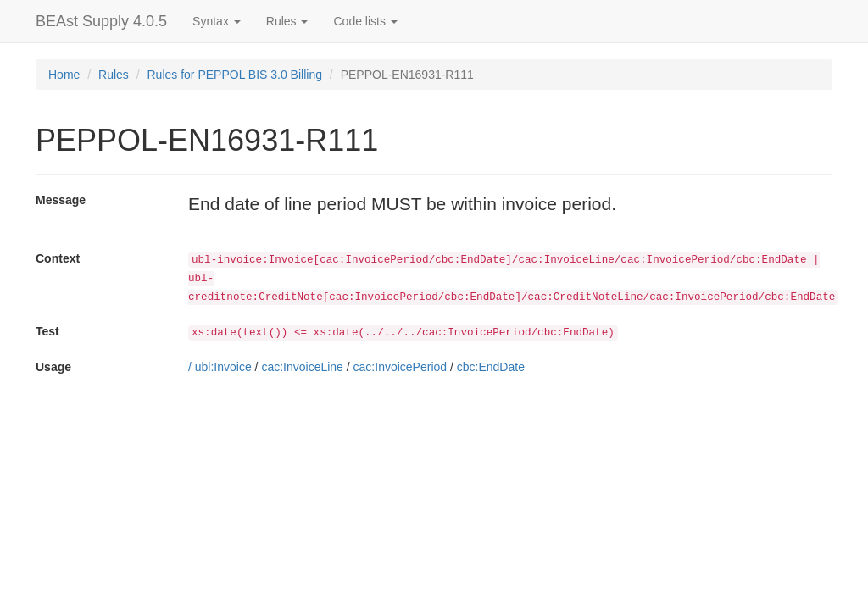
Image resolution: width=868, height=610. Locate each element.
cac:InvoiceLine (302, 367)
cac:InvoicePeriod (401, 367)
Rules (114, 75)
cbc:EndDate (491, 367)
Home (64, 75)
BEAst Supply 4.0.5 (101, 21)
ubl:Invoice (223, 367)
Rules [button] (287, 21)
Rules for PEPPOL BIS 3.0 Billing (235, 75)
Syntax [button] (217, 21)
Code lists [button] (365, 21)
